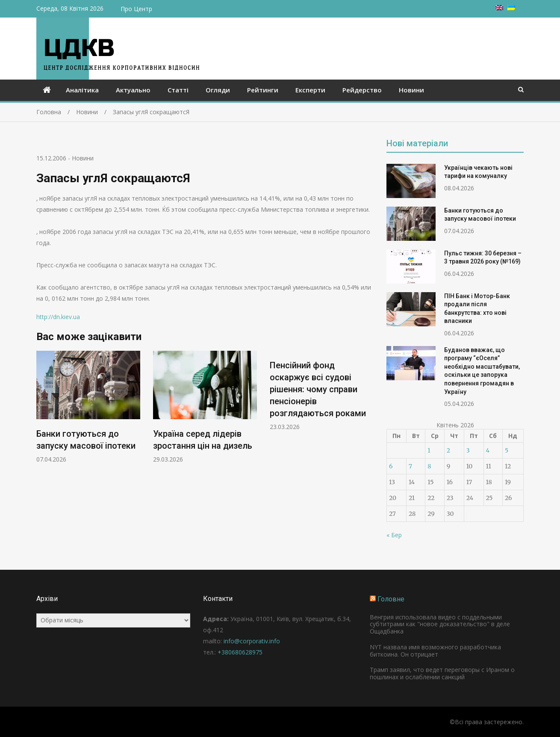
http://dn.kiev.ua (58, 317)
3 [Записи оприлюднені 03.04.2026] (468, 450)
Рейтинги (263, 90)
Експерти (310, 90)
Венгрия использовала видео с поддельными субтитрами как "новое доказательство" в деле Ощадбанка (440, 624)
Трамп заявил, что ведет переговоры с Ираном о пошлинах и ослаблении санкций (442, 673)
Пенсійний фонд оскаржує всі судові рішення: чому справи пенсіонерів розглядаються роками (318, 389)
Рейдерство (362, 90)
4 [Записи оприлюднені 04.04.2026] (488, 450)
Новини (411, 90)
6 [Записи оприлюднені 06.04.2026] (391, 466)
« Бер (394, 535)
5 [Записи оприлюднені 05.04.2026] (507, 450)
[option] (88, 407)
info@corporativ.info (252, 641)
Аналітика (82, 90)
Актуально (133, 90)
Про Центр (136, 9)
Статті (178, 90)
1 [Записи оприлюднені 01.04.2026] (429, 450)
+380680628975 (240, 652)
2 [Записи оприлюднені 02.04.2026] (448, 450)
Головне (391, 599)
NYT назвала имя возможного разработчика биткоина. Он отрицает (435, 651)
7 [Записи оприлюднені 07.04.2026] (410, 466)
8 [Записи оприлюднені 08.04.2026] (429, 466)
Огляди (218, 90)
